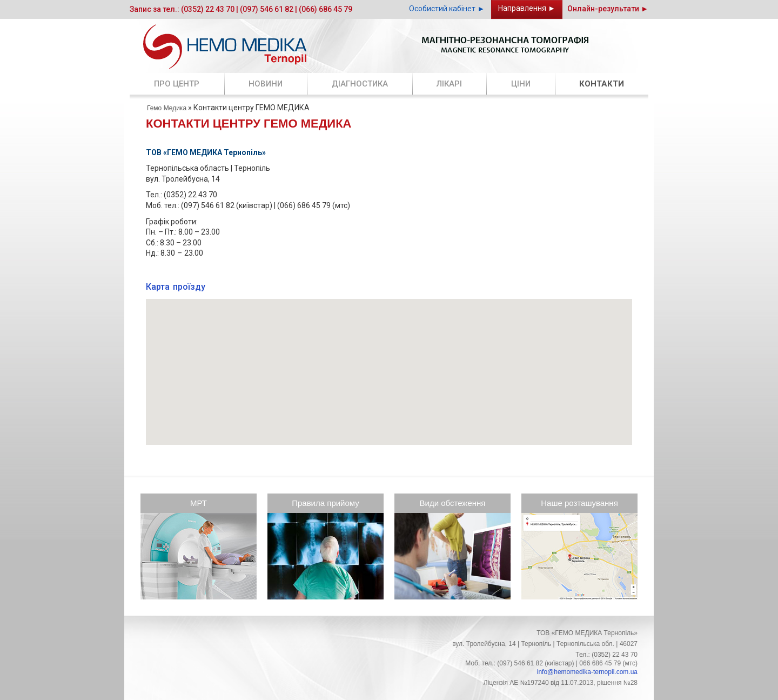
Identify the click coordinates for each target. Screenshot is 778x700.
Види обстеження (453, 503)
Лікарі (449, 84)
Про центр (177, 84)
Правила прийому (326, 503)
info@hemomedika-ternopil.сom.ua (587, 672)
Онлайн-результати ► (608, 9)
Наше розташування (579, 503)
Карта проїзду (176, 287)
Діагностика (360, 84)
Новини (266, 84)
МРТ (199, 503)
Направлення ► (527, 8)
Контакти (602, 84)
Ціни (521, 84)
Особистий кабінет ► (447, 9)
